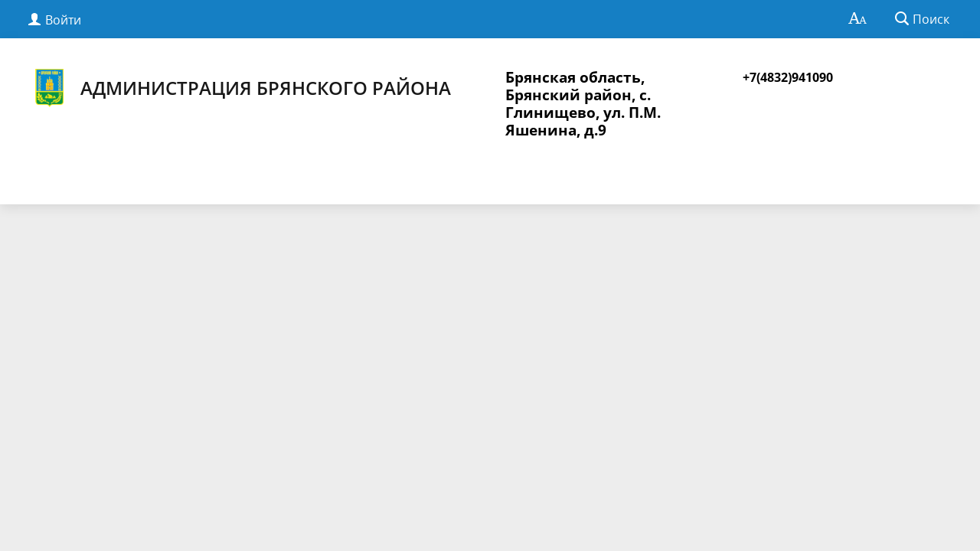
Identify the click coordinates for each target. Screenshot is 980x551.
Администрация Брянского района (241, 88)
